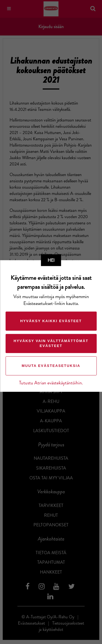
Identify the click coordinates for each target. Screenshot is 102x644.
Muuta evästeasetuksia (51, 366)
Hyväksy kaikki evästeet (51, 321)
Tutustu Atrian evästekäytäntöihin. (51, 383)
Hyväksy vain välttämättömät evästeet (51, 343)
